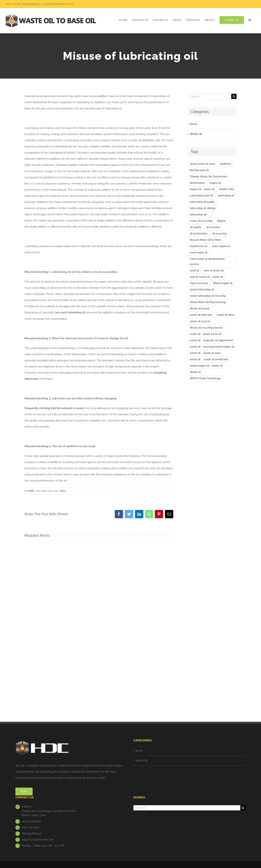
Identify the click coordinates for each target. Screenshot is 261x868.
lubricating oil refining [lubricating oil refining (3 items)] (203, 208)
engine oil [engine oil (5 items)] (215, 183)
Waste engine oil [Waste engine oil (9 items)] (223, 283)
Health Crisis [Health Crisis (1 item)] (227, 189)
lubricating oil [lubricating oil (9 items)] (226, 196)
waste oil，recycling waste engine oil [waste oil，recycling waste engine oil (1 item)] (212, 347)
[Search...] (210, 96)
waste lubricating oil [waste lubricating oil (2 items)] (202, 289)
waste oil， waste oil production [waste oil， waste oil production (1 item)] (209, 359)
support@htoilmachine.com (58, 4)
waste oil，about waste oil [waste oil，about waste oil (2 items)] (206, 334)
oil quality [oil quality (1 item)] (196, 227)
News (63, 491)
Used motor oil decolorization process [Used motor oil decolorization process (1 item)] (207, 261)
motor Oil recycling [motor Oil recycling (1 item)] (201, 221)
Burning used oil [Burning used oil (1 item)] (199, 170)
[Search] (234, 96)
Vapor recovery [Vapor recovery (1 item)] (199, 283)
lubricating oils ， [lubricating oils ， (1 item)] (200, 215)
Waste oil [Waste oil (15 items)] (195, 372)
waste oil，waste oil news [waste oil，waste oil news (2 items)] (205, 353)
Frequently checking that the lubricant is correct (54, 408)
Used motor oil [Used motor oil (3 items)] (199, 253)
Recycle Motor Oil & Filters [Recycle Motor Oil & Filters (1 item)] (206, 240)
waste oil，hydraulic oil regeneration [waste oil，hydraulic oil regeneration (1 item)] (212, 340)
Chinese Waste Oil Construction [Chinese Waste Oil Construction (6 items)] (208, 176)
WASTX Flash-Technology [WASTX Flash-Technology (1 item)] (205, 378)
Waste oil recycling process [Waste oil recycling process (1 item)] (206, 328)
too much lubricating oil (70, 312)
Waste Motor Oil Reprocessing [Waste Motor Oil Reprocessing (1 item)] (208, 302)
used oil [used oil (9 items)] (194, 270)
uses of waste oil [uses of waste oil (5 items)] (214, 270)
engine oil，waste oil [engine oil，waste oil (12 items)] (202, 189)
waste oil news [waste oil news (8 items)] (226, 315)
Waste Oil (196, 134)
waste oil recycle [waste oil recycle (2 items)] (200, 321)
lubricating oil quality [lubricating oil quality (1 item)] (202, 202)
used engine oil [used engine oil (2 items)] (221, 246)
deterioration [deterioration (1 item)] (197, 183)
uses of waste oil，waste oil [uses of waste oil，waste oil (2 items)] (206, 277)
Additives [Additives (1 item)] (226, 164)
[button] (250, 20)
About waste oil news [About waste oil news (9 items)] (203, 164)
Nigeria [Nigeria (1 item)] (221, 221)
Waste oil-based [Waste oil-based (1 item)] (200, 308)
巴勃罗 (31, 491)
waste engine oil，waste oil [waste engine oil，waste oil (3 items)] (206, 366)
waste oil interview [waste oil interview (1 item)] (201, 315)
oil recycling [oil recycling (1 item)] (219, 234)
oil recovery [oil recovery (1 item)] (213, 227)
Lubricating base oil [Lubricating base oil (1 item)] (201, 196)
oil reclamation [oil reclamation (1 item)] (199, 234)
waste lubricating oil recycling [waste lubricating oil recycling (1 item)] (208, 296)
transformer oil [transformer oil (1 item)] (198, 246)
